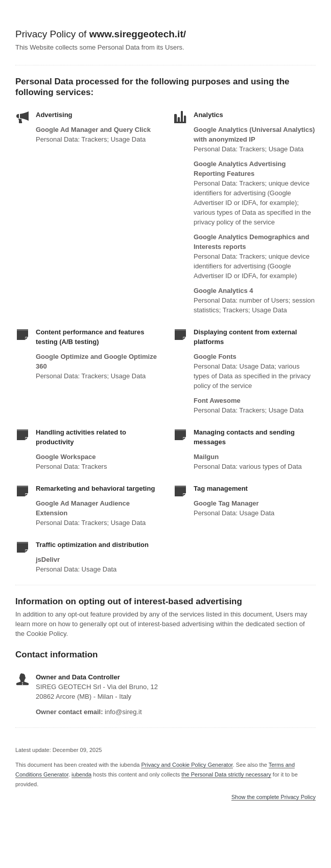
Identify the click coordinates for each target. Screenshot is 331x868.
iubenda (81, 774)
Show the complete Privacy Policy (274, 797)
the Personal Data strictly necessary (226, 774)
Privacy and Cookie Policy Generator (187, 765)
